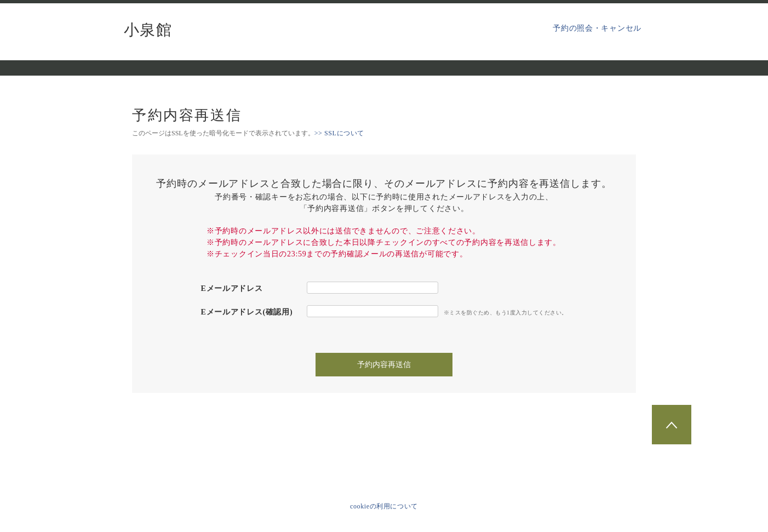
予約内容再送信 (384, 365)
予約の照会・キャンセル (597, 28)
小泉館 (148, 30)
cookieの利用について (384, 506)
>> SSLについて (339, 133)
